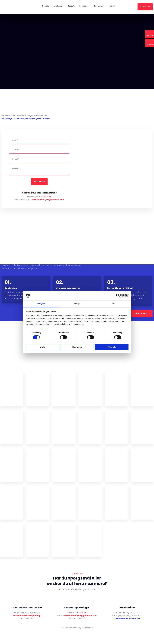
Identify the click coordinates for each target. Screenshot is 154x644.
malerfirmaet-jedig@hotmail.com (48, 200)
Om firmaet (99, 6)
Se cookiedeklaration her (127, 619)
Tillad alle (112, 347)
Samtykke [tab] (41, 304)
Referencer (84, 6)
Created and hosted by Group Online (77, 628)
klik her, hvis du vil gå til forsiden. (34, 119)
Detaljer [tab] (77, 304)
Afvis (42, 347)
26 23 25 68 (46, 197)
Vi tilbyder (58, 6)
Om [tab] (113, 304)
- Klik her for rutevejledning (27, 616)
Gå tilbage (7, 119)
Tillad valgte (77, 347)
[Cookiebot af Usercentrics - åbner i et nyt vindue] (118, 296)
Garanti (71, 6)
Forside (46, 6)
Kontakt (113, 6)
